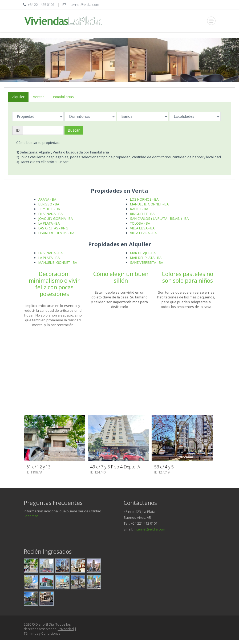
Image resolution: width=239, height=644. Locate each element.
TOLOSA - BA (140, 223)
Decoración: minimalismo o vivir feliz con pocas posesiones (54, 284)
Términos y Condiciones (42, 633)
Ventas (39, 97)
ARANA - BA (47, 199)
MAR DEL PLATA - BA (146, 258)
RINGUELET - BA (142, 214)
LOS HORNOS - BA (144, 199)
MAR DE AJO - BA (143, 253)
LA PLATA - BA (49, 223)
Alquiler (18, 97)
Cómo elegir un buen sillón (121, 277)
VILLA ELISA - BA (142, 228)
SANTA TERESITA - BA (147, 262)
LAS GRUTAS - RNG (53, 228)
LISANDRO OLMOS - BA (56, 233)
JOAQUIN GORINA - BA (56, 218)
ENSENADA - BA (50, 214)
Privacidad (66, 629)
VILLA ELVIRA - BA (143, 233)
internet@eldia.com (149, 529)
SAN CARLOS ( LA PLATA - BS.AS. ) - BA (159, 218)
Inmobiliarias (63, 97)
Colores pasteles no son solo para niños (187, 277)
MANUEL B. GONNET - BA (149, 204)
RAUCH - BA (139, 209)
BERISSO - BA (49, 204)
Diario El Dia (45, 624)
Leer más (31, 516)
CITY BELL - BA (49, 209)
